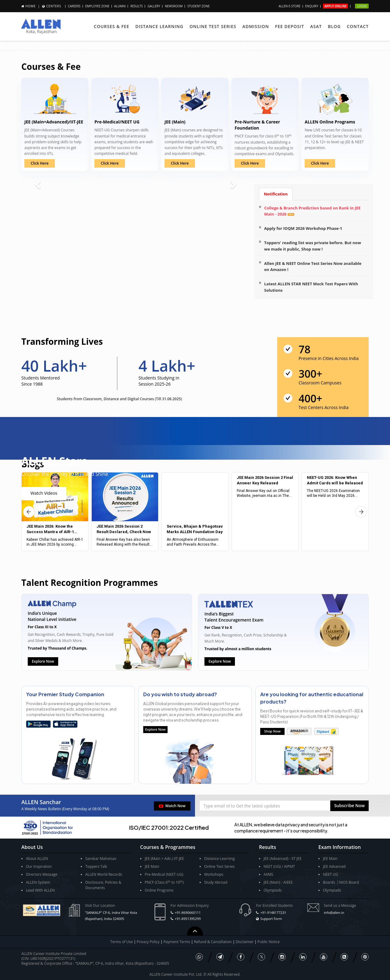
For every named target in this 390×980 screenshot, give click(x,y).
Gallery (154, 6)
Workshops (214, 874)
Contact (358, 26)
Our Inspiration (39, 866)
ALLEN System (38, 882)
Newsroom (174, 6)
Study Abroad (216, 882)
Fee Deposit (290, 26)
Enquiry (312, 6)
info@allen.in (334, 912)
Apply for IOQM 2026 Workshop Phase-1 (303, 228)
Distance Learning (159, 26)
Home (31, 6)
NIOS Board (349, 882)
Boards (329, 882)
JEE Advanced (334, 866)
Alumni (120, 6)
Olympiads (273, 890)
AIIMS (268, 874)
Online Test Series (213, 26)
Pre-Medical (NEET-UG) (164, 874)
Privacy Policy (148, 942)
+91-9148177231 (273, 912)
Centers (54, 6)
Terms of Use (122, 942)
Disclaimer (245, 942)
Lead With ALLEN (40, 890)
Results (137, 6)
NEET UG (331, 874)
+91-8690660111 (188, 912)
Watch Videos (44, 493)
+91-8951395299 (188, 919)
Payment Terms (177, 942)
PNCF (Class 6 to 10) (164, 882)
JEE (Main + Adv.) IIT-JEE (164, 859)
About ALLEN (37, 859)
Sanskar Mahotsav (101, 859)
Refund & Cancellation (213, 942)
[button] (349, 806)
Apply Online (336, 6)
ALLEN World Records (104, 874)
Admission (255, 26)
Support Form (271, 919)
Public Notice (269, 942)
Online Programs (159, 890)
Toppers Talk (96, 866)
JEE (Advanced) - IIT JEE (283, 859)
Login (362, 6)
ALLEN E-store (289, 6)
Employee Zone (97, 6)
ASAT (316, 26)
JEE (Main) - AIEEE (278, 882)
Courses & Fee (112, 26)
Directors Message (42, 874)
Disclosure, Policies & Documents (103, 885)
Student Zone (199, 6)
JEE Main (152, 866)
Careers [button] (74, 6)
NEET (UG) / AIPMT (279, 866)
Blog (334, 26)
